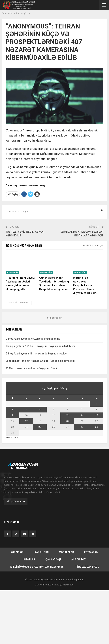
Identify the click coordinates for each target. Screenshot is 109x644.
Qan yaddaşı (53, 560)
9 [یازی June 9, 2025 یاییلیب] (12, 415)
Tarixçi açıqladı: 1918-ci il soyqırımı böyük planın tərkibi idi (40, 346)
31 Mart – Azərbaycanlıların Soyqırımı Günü (31, 368)
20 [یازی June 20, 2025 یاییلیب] (67, 421)
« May (9, 438)
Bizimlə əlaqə (16, 502)
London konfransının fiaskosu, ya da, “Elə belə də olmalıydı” (41, 361)
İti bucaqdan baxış (87, 567)
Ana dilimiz (78, 560)
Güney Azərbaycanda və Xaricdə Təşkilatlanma (33, 339)
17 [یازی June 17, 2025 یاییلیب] (26, 421)
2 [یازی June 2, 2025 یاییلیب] (12, 409)
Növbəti (25, 303)
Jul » (16, 438)
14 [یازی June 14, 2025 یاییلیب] (82, 415)
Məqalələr (66, 552)
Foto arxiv (91, 552)
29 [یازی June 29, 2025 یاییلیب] (97, 427)
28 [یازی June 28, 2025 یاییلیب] (82, 427)
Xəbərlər (17, 552)
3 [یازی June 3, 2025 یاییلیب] (26, 409)
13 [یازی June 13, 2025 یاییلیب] (67, 415)
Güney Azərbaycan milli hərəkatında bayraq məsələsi (37, 354)
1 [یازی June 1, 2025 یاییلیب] (97, 404)
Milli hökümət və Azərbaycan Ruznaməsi (37, 567)
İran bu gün (12, 273)
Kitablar (29, 560)
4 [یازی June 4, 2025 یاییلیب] (40, 409)
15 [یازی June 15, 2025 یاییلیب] (97, 415)
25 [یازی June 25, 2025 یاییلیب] (40, 427)
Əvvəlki (12, 303)
